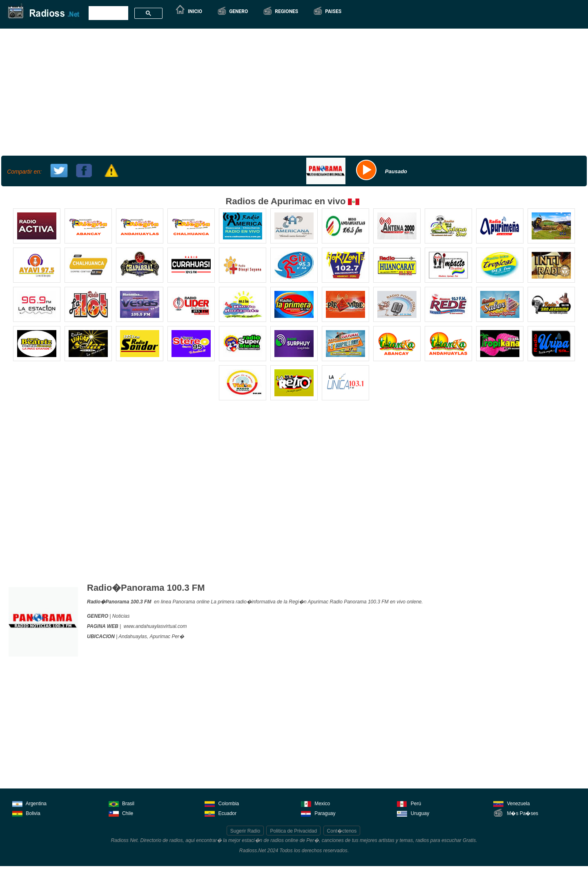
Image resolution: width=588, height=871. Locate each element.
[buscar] (108, 13)
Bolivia (26, 813)
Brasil (121, 803)
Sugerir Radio (245, 831)
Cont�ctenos (342, 831)
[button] (232, 11)
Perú (409, 803)
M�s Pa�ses (516, 813)
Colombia (222, 803)
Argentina (29, 803)
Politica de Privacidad (293, 831)
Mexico (315, 803)
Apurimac (160, 636)
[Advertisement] (293, 91)
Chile (121, 813)
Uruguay (413, 813)
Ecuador (220, 813)
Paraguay (318, 813)
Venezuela (511, 803)
